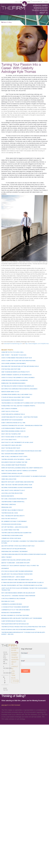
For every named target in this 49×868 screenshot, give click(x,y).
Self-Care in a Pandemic (9, 409)
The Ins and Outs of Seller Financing (14, 549)
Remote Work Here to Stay (10, 392)
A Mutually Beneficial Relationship (13, 598)
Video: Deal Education (9, 479)
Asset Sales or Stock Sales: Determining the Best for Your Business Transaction (24, 589)
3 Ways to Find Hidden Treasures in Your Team (17, 358)
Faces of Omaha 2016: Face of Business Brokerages (18, 630)
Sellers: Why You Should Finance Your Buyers (17, 574)
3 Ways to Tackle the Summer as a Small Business (18, 378)
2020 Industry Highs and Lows (11, 445)
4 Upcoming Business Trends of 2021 (13, 428)
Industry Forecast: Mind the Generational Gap (17, 580)
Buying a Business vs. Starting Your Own (15, 615)
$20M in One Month (8, 496)
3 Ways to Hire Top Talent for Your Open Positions (18, 361)
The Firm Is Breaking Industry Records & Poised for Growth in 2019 (24, 554)
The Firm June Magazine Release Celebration (16, 533)
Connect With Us (37, 2)
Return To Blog (6, 22)
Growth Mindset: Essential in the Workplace (16, 375)
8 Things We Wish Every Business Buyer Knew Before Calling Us (22, 583)
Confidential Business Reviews (12, 604)
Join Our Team (13, 674)
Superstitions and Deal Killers (12, 473)
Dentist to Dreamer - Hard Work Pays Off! (15, 563)
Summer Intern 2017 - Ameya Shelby (13, 577)
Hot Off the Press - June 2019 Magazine (15, 527)
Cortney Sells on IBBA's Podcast (12, 510)
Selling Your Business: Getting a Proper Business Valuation (22, 585)
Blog (13, 678)
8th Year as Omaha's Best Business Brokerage (17, 571)
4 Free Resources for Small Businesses (15, 380)
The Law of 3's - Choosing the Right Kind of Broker (18, 596)
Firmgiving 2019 (6, 507)
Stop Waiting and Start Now (11, 369)
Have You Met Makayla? (9, 519)
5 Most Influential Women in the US (13, 414)
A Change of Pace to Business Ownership (15, 607)
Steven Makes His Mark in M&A (11, 524)
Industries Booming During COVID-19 (13, 431)
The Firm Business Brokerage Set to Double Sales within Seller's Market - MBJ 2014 (23, 633)
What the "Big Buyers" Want (11, 448)
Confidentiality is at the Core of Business (16, 610)
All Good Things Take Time (10, 530)
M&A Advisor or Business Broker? (13, 454)
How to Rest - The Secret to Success (14, 355)
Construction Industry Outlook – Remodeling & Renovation (22, 425)
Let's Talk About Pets (9, 440)
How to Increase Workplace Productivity (16, 372)
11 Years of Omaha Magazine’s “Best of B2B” (16, 397)
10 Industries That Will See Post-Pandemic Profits (18, 406)
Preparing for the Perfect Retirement (15, 551)
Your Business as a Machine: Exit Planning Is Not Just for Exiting (23, 403)
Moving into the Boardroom (11, 613)
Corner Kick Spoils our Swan (11, 538)
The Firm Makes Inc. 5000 (10, 513)
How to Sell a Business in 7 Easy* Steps (14, 457)
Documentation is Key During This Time (14, 462)
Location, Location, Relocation (12, 493)
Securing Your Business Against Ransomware (17, 488)
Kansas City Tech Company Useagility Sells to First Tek (20, 566)
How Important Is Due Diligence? (12, 420)
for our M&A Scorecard (11, 705)
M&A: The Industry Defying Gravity (13, 516)
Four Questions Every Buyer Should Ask (15, 624)
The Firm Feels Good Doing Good (12, 535)
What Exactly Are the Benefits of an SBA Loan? (17, 442)
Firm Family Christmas (9, 504)
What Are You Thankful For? (11, 434)
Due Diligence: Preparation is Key (12, 400)
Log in (46, 2)
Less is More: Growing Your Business (14, 363)
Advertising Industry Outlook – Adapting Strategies (19, 417)
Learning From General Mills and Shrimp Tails (17, 394)
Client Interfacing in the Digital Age (14, 621)
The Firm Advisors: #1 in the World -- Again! (16, 459)
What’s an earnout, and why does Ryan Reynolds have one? (21, 451)
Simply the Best (7, 557)
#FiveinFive (5, 568)
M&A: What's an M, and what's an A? (13, 490)
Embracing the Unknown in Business (13, 383)
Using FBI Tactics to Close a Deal (12, 352)
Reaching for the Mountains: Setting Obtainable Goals (20, 366)
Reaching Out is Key (8, 601)
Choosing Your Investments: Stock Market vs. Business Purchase (24, 476)
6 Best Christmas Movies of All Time (13, 423)
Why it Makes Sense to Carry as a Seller (15, 437)
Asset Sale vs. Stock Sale (10, 411)
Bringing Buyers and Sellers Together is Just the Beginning (22, 618)
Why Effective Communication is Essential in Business (19, 389)
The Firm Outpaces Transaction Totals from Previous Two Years (24, 627)
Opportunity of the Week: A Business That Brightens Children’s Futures (23, 542)
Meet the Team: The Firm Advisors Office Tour (17, 485)
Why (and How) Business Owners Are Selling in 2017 (18, 593)
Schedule (15, 681)
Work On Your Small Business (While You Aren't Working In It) (22, 468)
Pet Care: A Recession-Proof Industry (14, 499)
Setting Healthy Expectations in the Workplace (18, 386)
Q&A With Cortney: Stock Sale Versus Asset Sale (18, 546)
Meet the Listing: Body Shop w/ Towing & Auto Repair (19, 471)
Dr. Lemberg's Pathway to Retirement (14, 521)
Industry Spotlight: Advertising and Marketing (18, 482)
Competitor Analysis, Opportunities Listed (16, 560)
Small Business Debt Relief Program (14, 465)
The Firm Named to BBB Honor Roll (13, 502)
